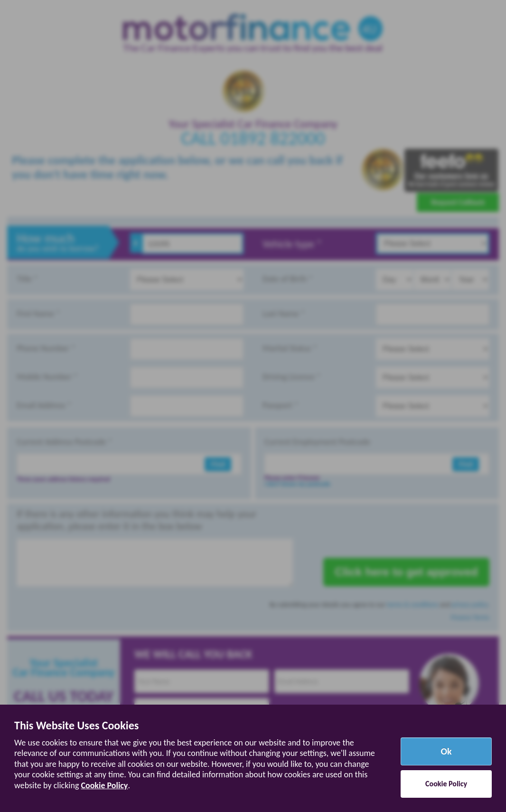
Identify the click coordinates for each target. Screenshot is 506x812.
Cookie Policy (104, 785)
